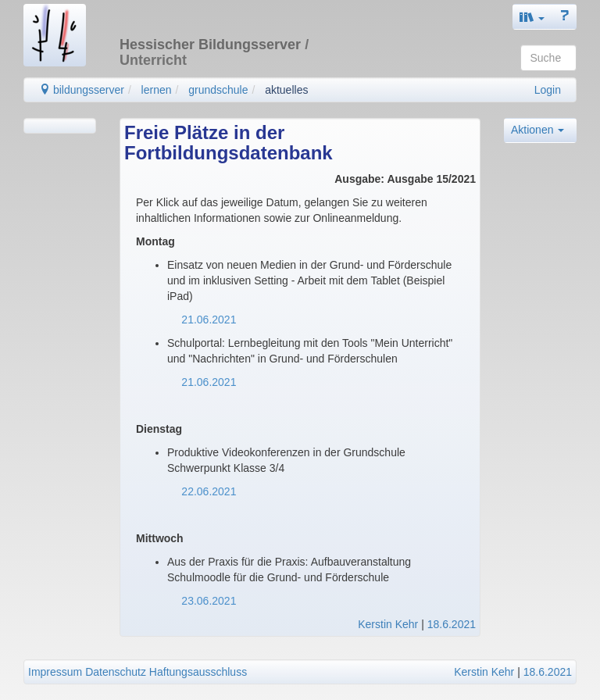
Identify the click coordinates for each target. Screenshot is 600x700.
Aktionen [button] (537, 130)
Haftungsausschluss (198, 672)
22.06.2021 (206, 491)
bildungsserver (82, 90)
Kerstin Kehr (388, 624)
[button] (532, 17)
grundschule (218, 90)
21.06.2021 (205, 320)
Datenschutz (116, 672)
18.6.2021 (452, 624)
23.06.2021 (209, 601)
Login (548, 90)
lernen (157, 90)
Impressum (55, 672)
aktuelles (286, 90)
